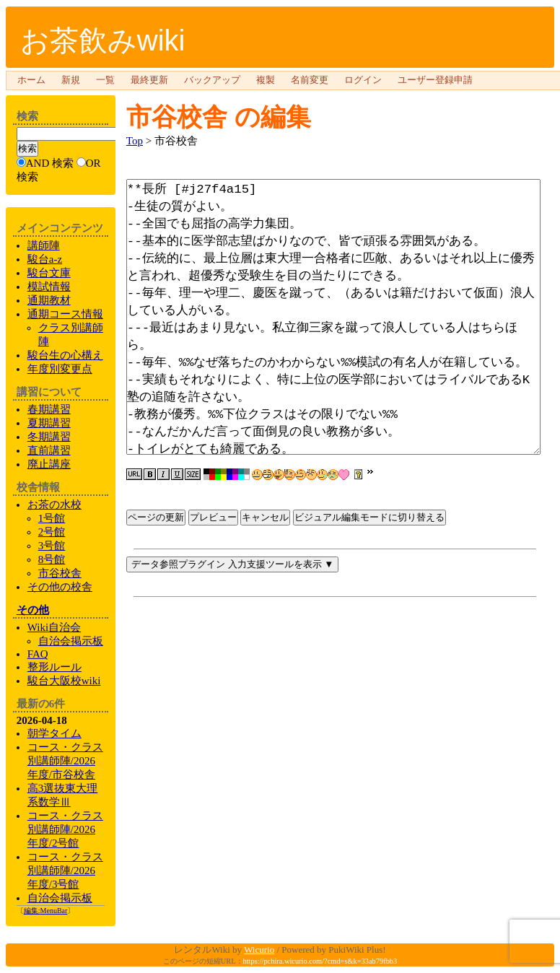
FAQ (38, 654)
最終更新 (149, 80)
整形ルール (54, 667)
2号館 (52, 532)
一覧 (105, 80)
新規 (71, 80)
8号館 (52, 559)
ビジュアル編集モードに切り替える (369, 589)
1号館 (52, 518)
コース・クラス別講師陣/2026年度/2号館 (65, 829)
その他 (33, 610)
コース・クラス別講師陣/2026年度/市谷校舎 (65, 761)
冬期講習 (49, 437)
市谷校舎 (177, 117)
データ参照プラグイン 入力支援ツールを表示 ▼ (233, 636)
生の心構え (65, 355)
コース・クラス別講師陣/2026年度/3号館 (65, 871)
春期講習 (49, 409)
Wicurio (259, 950)
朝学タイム (54, 733)
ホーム (31, 80)
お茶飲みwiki (103, 40)
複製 (266, 80)
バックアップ (212, 80)
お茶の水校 (54, 505)
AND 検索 (50, 163)
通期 (65, 314)
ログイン (363, 80)
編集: (46, 911)
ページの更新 (156, 589)
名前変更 (310, 80)
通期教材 (49, 300)
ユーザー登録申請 (435, 80)
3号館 (52, 546)
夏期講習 (49, 423)
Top (135, 141)
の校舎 (60, 587)
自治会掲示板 (60, 898)
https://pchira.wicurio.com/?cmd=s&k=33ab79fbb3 (320, 961)
